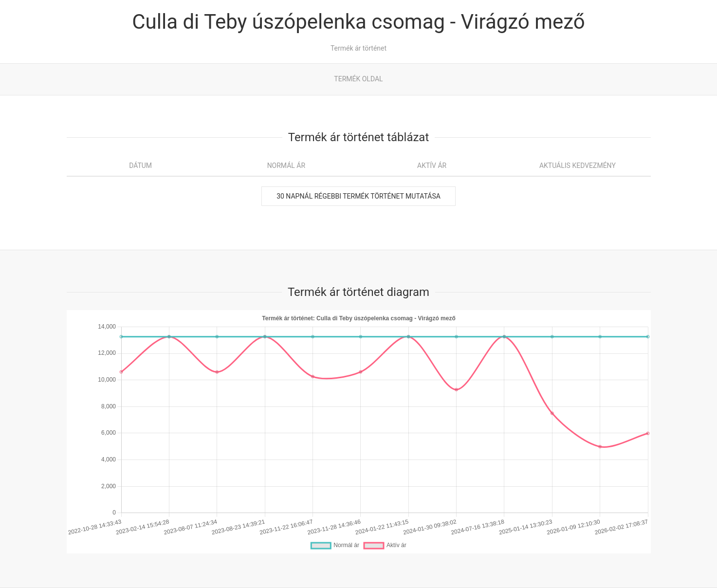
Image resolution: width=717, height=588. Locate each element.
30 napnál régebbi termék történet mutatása (358, 196)
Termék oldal (358, 79)
